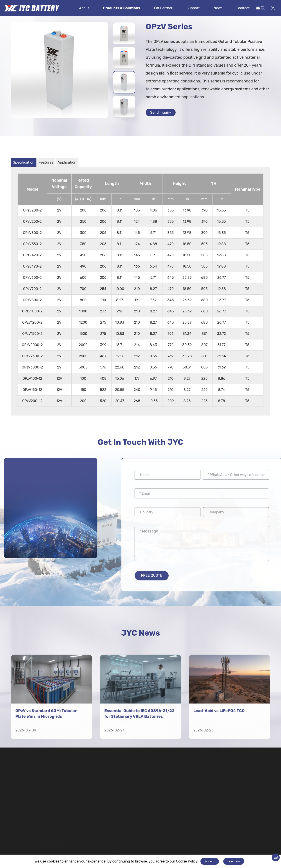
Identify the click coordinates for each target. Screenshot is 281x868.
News (218, 8)
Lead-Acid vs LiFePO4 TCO (219, 784)
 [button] (123, 122)
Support (193, 8)
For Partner (163, 8)
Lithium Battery (206, 839)
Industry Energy (89, 842)
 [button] (123, 18)
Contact (243, 8)
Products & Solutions (122, 8)
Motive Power (161, 839)
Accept (210, 861)
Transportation (130, 839)
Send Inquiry (164, 113)
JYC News (140, 638)
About (84, 8)
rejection (234, 861)
